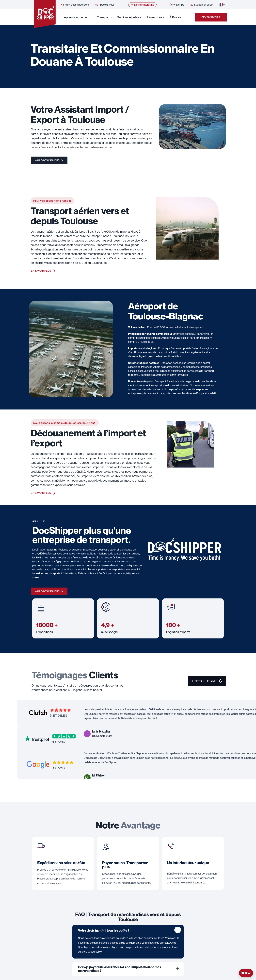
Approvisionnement (77, 17)
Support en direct (202, 5)
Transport (103, 17)
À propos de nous (49, 160)
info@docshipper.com (75, 5)
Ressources (154, 17)
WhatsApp (176, 5)
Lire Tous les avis (207, 681)
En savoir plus (43, 271)
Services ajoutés (128, 17)
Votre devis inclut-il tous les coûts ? (104, 930)
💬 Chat (246, 973)
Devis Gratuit (211, 17)
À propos (176, 17)
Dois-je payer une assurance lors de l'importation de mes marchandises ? (120, 969)
